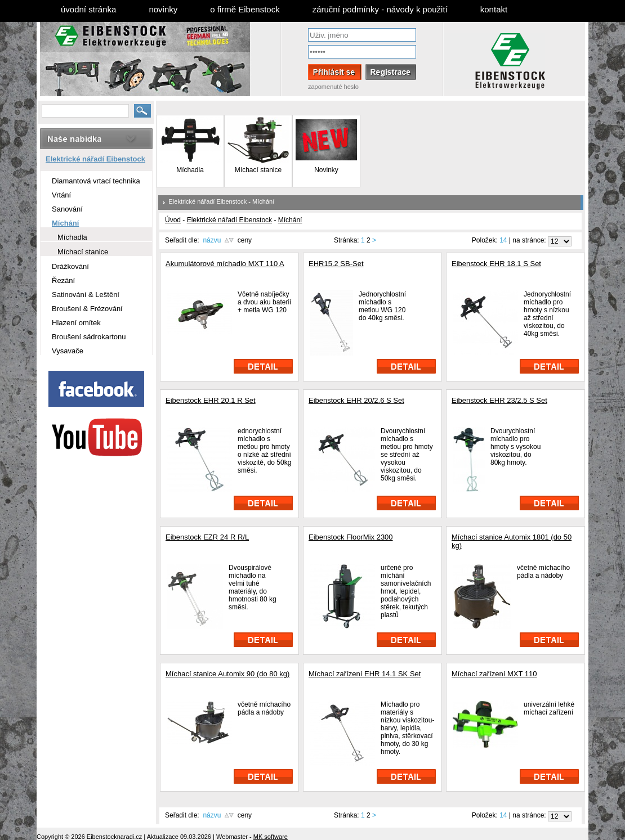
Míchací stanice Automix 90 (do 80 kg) (227, 674)
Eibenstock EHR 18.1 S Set (496, 264)
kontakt (494, 9)
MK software (271, 837)
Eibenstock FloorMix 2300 (351, 537)
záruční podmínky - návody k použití (380, 9)
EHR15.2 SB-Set (336, 264)
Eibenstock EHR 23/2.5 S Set (499, 400)
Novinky (326, 167)
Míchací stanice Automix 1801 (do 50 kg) (512, 541)
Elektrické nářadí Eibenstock (208, 201)
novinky (163, 9)
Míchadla (190, 170)
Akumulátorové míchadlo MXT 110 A (225, 264)
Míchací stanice (258, 170)
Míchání (263, 201)
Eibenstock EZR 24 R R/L (207, 537)
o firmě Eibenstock (245, 9)
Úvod (173, 220)
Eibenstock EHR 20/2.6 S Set (356, 400)
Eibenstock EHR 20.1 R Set (211, 400)
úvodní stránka (88, 9)
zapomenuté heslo (333, 87)
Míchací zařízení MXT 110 (494, 674)
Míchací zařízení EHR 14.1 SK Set (365, 674)
